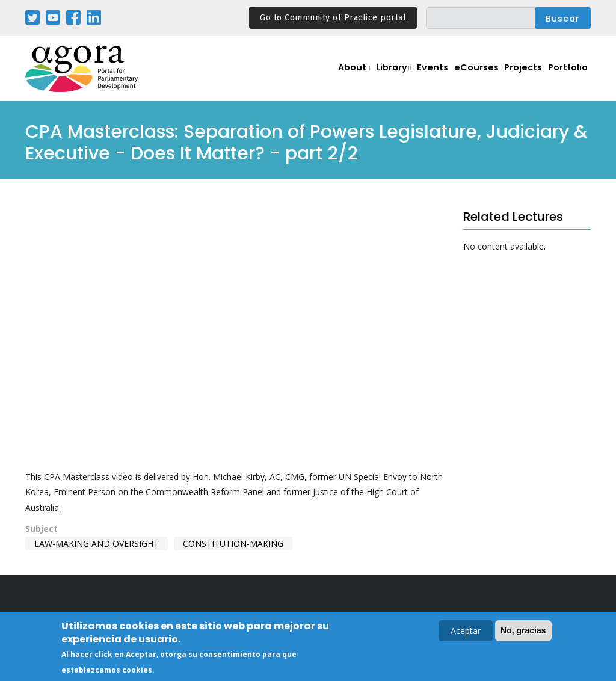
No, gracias (523, 630)
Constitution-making (233, 544)
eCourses (476, 75)
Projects (523, 75)
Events (431, 75)
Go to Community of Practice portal (333, 18)
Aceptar (466, 631)
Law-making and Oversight (97, 544)
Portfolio (568, 75)
